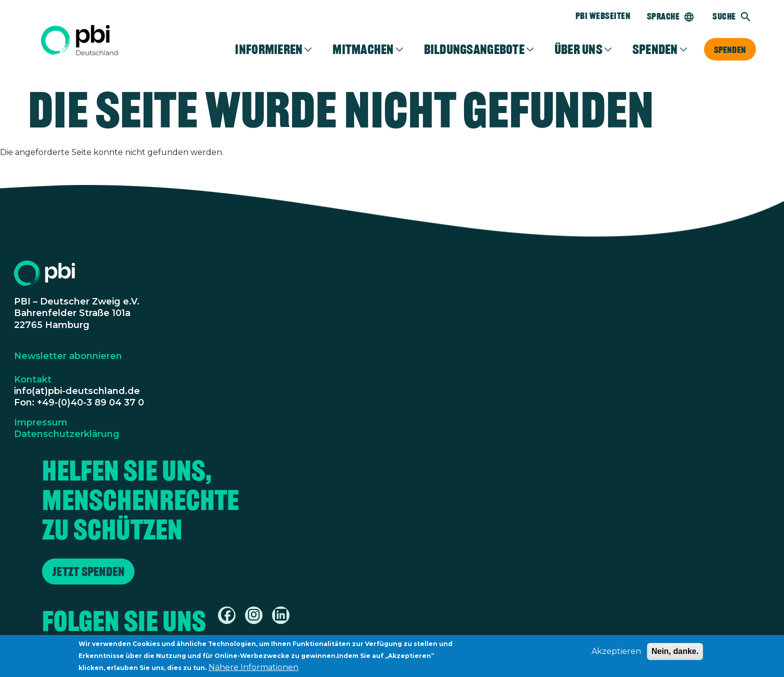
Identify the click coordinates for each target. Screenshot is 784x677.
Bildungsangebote (474, 49)
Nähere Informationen (253, 670)
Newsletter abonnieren (68, 356)
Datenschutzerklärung (67, 434)
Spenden (730, 49)
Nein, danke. (675, 654)
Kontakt (33, 379)
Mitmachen (363, 49)
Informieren (269, 49)
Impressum (41, 422)
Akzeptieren (616, 654)
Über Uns (578, 49)
